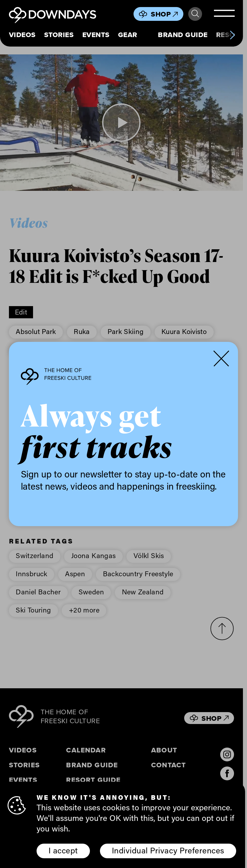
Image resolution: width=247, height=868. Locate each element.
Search (195, 14)
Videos (22, 35)
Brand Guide (183, 35)
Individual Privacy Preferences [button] (168, 850)
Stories (59, 35)
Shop (164, 14)
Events (96, 35)
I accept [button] (63, 850)
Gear (128, 35)
